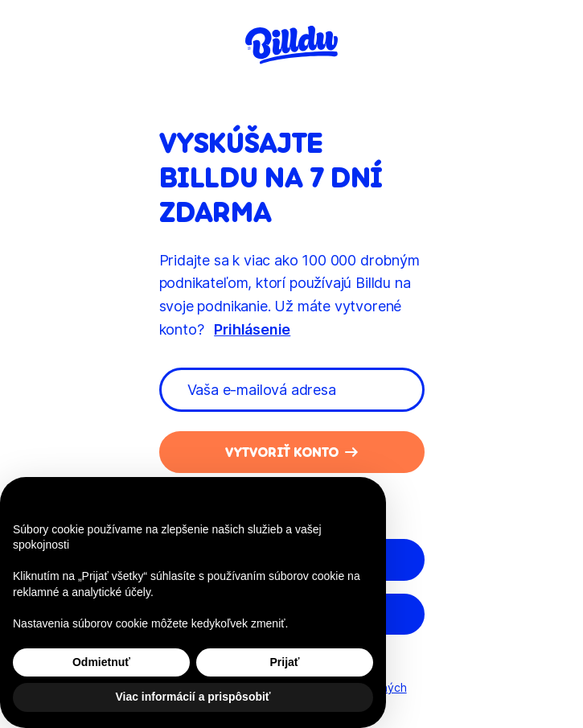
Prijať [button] (284, 662)
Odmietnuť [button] (101, 662)
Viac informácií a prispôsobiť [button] (193, 697)
